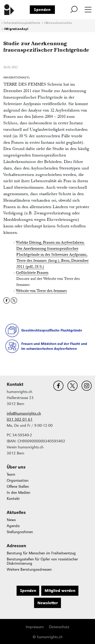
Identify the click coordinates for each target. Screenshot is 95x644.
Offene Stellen (18, 487)
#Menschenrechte (58, 23)
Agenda (13, 526)
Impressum (35, 627)
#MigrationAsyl (16, 29)
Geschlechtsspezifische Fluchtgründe (52, 330)
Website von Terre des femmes (41, 291)
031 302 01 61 (20, 419)
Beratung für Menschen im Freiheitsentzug (41, 553)
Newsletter (48, 603)
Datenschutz (59, 627)
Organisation (18, 480)
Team (11, 474)
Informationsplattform (22, 23)
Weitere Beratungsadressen (29, 569)
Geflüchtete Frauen (32, 272)
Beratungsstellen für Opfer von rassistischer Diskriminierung (42, 561)
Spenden (42, 10)
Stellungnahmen (20, 532)
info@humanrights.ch (24, 413)
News (11, 520)
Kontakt (13, 499)
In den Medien (18, 493)
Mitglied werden (60, 591)
